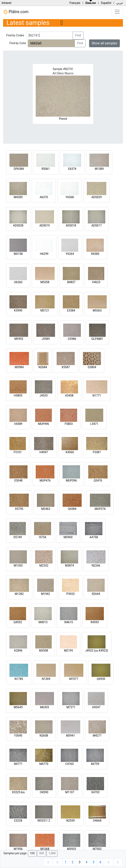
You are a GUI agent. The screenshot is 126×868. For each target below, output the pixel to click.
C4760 (69, 764)
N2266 (96, 566)
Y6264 (70, 254)
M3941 (71, 736)
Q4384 (72, 509)
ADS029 (96, 197)
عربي (120, 3)
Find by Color (18, 43)
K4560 (70, 452)
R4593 (95, 622)
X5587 (66, 367)
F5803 (69, 424)
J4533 (44, 395)
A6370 (44, 197)
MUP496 (44, 424)
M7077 (74, 679)
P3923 (70, 594)
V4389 (18, 424)
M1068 (45, 849)
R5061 (46, 169)
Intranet (6, 3)
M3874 (70, 566)
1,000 (52, 853)
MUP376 (100, 509)
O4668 (97, 821)
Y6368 (70, 197)
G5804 (92, 367)
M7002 (97, 849)
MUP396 (71, 481)
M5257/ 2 (44, 821)
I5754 (43, 537)
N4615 (69, 622)
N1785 (19, 679)
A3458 (69, 395)
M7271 (71, 707)
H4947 (44, 452)
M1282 (19, 594)
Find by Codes (15, 35)
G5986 (72, 339)
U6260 (18, 282)
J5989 (46, 339)
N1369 (46, 679)
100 (32, 853)
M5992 (19, 339)
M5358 (45, 282)
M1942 (46, 594)
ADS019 (45, 225)
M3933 (72, 849)
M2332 (44, 566)
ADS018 (71, 225)
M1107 (70, 792)
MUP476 (45, 481)
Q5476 (98, 481)
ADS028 (18, 225)
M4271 (97, 736)
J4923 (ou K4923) (97, 651)
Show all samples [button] (105, 43)
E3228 (18, 821)
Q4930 (101, 679)
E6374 (72, 169)
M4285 (18, 197)
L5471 (94, 424)
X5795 (19, 509)
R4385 (95, 254)
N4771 (18, 764)
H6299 (44, 254)
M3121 (45, 310)
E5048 (18, 481)
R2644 (96, 594)
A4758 (94, 537)
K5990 (18, 310)
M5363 (97, 310)
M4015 (43, 622)
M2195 (69, 651)
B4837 (71, 282)
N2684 (43, 367)
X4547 (96, 707)
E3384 (71, 310)
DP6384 (19, 169)
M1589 (99, 169)
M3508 (44, 651)
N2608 (44, 736)
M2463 (46, 509)
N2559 (70, 821)
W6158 (18, 254)
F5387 (97, 452)
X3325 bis (18, 792)
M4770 (44, 764)
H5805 (18, 395)
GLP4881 (97, 339)
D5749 (18, 537)
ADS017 (96, 225)
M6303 (45, 707)
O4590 (44, 792)
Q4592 (18, 622)
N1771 (97, 395)
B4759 (95, 764)
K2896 (18, 651)
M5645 (18, 707)
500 (41, 853)
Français (75, 3)
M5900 (68, 537)
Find (78, 35)
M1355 (18, 566)
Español (106, 3)
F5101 (18, 452)
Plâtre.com (16, 12)
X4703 (95, 792)
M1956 (18, 849)
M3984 (19, 367)
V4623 (96, 282)
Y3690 (18, 736)
